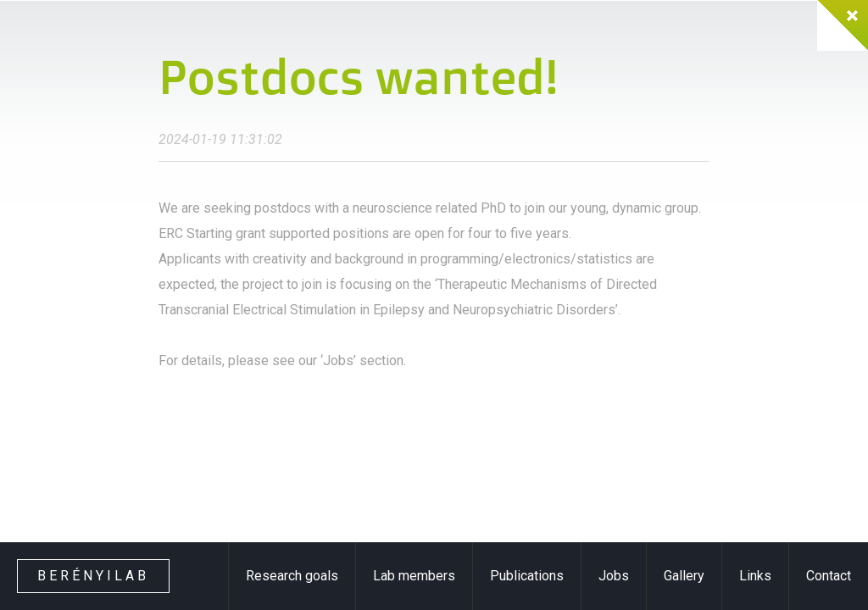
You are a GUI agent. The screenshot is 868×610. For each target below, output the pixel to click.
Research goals (292, 576)
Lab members (414, 576)
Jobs (614, 576)
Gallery (684, 576)
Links (755, 576)
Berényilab (93, 576)
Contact (829, 576)
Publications (527, 576)
